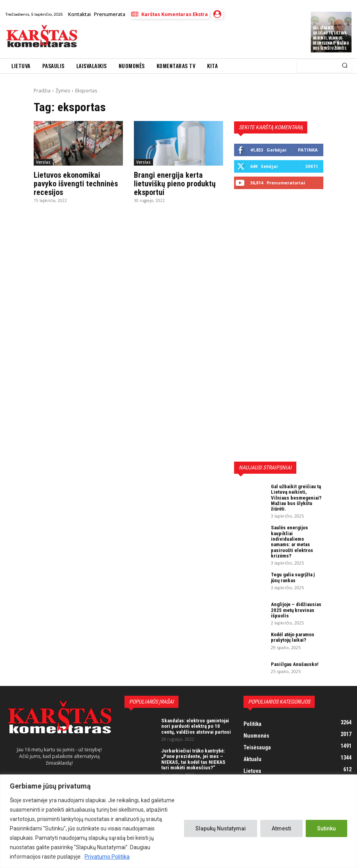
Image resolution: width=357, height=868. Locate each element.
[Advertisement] (174, 38)
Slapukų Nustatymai (221, 828)
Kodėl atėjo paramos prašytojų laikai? (293, 637)
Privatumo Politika (107, 857)
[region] (178, 821)
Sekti (312, 166)
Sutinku (326, 828)
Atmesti (281, 828)
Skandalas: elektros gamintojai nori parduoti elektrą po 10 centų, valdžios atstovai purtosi (196, 726)
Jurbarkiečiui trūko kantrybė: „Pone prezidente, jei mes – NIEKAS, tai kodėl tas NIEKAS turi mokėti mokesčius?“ (193, 759)
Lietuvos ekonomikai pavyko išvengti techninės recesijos (76, 184)
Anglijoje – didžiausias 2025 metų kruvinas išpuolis (296, 610)
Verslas (43, 162)
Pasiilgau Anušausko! (295, 664)
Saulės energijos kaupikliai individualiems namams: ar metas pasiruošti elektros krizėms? (292, 541)
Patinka (308, 150)
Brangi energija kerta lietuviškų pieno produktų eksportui (175, 184)
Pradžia (42, 91)
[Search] (345, 66)
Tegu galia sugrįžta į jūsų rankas (293, 577)
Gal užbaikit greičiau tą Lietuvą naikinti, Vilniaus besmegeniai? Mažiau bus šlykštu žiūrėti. (331, 38)
